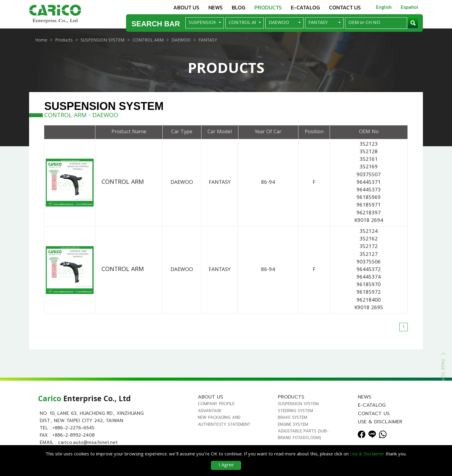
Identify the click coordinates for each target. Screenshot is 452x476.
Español (410, 7)
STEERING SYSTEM (295, 414)
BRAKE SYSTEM (292, 421)
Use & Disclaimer (380, 425)
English (384, 7)
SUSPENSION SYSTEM (298, 407)
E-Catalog (305, 7)
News (216, 7)
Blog (239, 7)
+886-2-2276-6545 (73, 431)
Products (268, 7)
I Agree (226, 465)
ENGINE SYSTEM (293, 427)
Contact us (345, 7)
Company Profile (216, 407)
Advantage (210, 414)
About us (186, 7)
